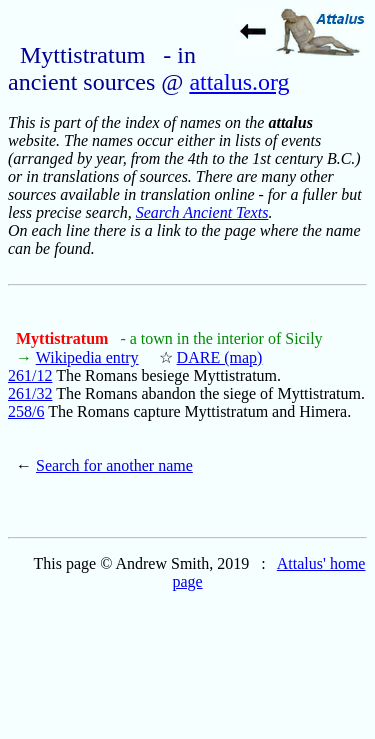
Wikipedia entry (87, 357)
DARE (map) (220, 357)
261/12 (30, 375)
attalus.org (239, 82)
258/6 (26, 411)
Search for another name (114, 465)
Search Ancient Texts (202, 212)
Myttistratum (64, 338)
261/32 (30, 393)
